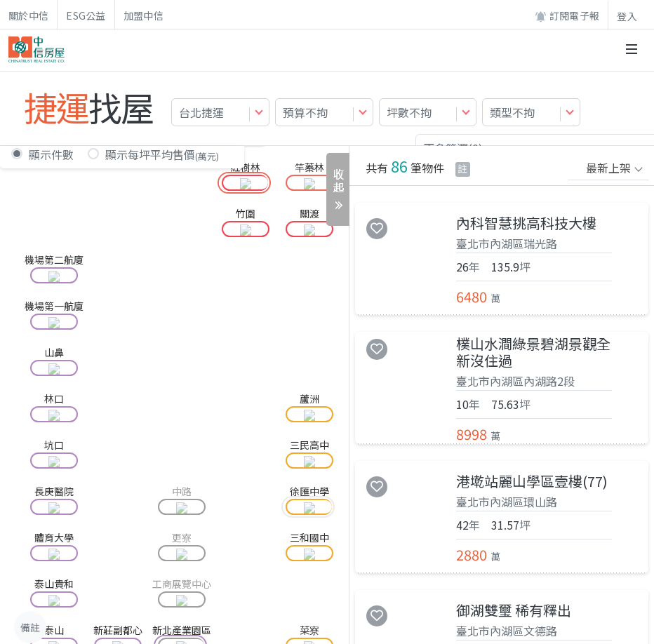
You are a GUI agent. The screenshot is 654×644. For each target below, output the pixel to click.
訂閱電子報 (567, 16)
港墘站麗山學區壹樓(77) (532, 481)
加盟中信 (144, 15)
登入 (627, 16)
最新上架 (608, 168)
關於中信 (28, 15)
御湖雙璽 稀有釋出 (514, 610)
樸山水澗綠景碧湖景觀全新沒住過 (533, 352)
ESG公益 (86, 15)
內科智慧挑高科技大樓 (526, 223)
